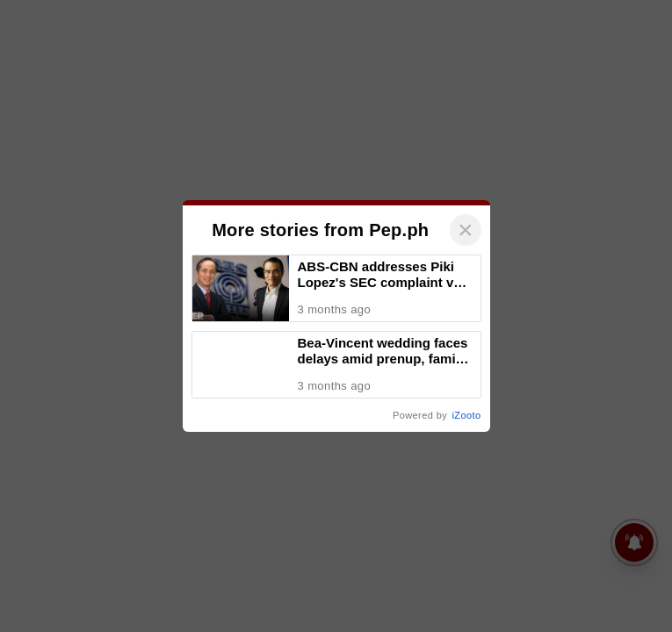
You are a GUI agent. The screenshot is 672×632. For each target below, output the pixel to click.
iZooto (592, 574)
